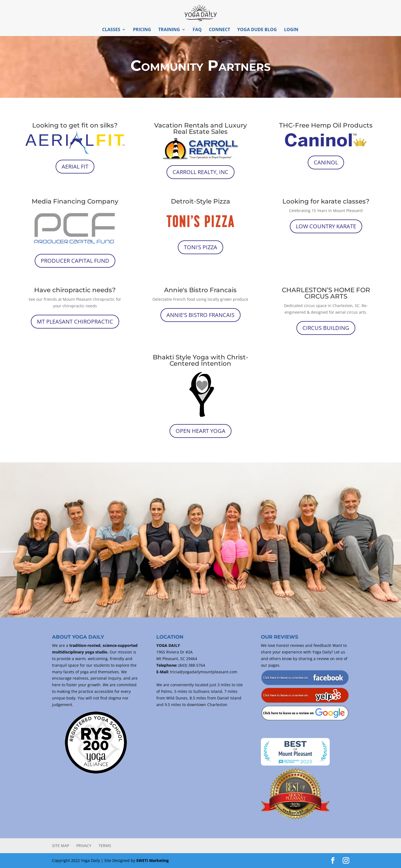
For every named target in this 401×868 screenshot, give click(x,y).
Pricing (142, 30)
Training (169, 30)
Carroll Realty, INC (200, 172)
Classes (111, 30)
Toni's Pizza (200, 247)
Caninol (326, 162)
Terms (105, 846)
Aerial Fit (75, 166)
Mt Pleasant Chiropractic (75, 322)
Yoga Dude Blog (257, 30)
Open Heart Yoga (200, 431)
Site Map (61, 846)
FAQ (197, 30)
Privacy (84, 846)
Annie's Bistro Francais (200, 315)
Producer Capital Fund (75, 261)
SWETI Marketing (152, 860)
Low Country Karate (326, 226)
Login (291, 30)
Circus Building (326, 328)
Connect (219, 30)
